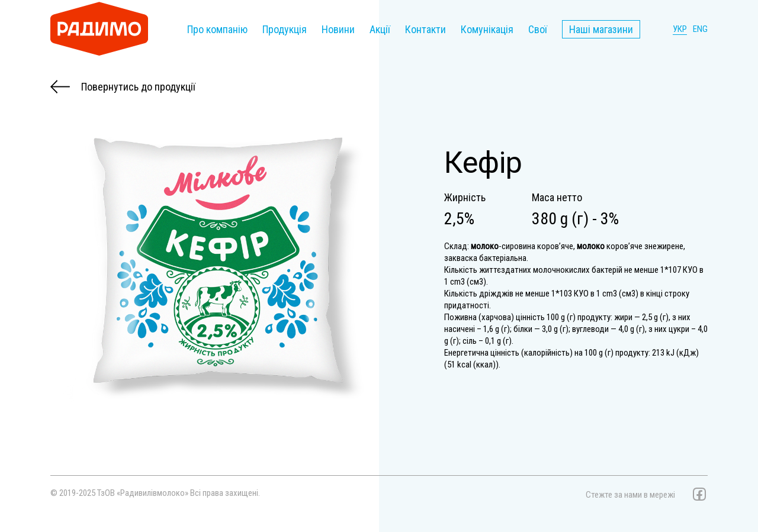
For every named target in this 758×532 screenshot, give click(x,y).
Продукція (285, 29)
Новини (338, 29)
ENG (700, 29)
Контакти (425, 29)
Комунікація (487, 29)
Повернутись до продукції (123, 87)
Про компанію (217, 29)
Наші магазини (601, 29)
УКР (680, 29)
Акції (380, 29)
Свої (538, 29)
